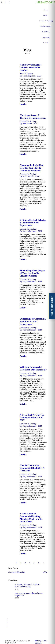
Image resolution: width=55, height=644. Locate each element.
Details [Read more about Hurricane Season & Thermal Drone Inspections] (23, 154)
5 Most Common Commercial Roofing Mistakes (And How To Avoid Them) (31, 518)
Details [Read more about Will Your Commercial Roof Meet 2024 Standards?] (23, 404)
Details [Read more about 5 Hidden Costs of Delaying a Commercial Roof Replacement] (23, 259)
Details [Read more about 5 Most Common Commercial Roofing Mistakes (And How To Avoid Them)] (23, 554)
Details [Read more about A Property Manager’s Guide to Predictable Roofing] (23, 104)
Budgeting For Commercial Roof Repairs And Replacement (33, 321)
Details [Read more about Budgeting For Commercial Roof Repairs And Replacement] (23, 356)
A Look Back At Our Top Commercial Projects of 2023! (32, 418)
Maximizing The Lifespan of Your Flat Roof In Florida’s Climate (32, 273)
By (28, 76)
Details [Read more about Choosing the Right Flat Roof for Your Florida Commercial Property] (23, 209)
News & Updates (26, 74)
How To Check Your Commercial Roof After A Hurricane (32, 468)
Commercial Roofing (28, 121)
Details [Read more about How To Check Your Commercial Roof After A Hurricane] (23, 503)
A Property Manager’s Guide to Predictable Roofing (31, 67)
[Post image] (11, 586)
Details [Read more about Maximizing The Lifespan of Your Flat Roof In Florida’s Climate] (23, 308)
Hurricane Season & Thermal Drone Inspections (33, 117)
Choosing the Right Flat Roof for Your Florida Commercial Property (31, 168)
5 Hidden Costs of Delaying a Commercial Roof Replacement (33, 223)
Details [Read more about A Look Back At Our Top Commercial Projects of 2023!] (23, 454)
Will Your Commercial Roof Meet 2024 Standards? (33, 368)
